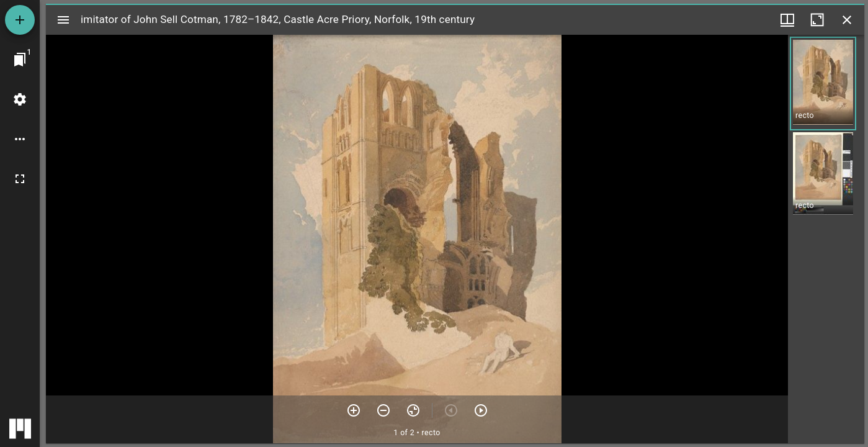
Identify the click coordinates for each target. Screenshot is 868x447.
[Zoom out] (383, 410)
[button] (823, 84)
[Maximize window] (817, 20)
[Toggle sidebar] (63, 20)
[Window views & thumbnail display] (787, 20)
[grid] (826, 239)
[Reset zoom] (413, 410)
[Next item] (481, 410)
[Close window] (847, 20)
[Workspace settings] (20, 99)
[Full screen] (20, 179)
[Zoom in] (354, 410)
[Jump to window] (20, 60)
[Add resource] (20, 20)
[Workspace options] (20, 139)
